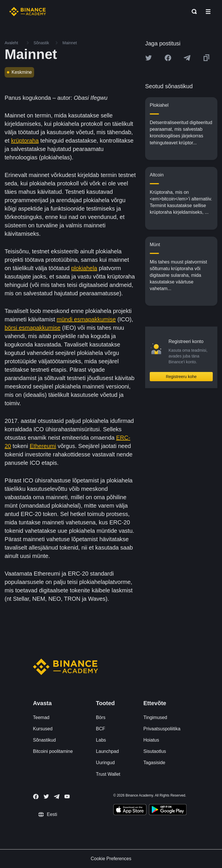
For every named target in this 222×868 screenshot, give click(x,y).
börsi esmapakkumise (33, 328)
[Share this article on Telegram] (187, 58)
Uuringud (105, 763)
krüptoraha (25, 141)
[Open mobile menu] (208, 12)
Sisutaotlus (155, 751)
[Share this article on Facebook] (168, 58)
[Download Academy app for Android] (168, 810)
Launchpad (107, 751)
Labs (101, 740)
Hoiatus (151, 740)
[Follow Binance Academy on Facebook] (36, 797)
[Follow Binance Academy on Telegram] (57, 797)
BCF (101, 729)
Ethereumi (43, 446)
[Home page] (28, 12)
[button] (208, 12)
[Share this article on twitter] (149, 58)
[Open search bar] (193, 12)
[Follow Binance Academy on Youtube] (67, 796)
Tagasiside (154, 763)
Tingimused (155, 717)
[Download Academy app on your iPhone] (130, 810)
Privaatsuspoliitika (162, 729)
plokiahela (84, 268)
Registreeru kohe (181, 377)
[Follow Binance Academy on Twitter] (46, 797)
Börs (101, 717)
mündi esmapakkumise (86, 319)
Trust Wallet (108, 774)
